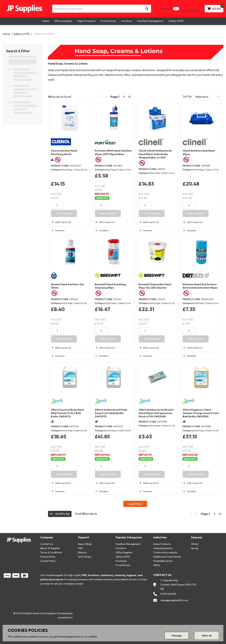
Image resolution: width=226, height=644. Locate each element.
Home (46, 21)
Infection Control (44, 34)
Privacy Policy (48, 557)
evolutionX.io (65, 618)
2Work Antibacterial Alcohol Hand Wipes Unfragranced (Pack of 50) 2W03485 (156, 413)
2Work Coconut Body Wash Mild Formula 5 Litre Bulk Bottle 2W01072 (67, 413)
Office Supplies (63, 21)
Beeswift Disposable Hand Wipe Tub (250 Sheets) (155, 286)
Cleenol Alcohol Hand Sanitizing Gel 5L (64, 152)
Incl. (166, 9)
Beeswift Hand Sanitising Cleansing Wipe (110, 286)
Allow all (207, 636)
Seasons (197, 537)
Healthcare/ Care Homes (167, 557)
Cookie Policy (48, 561)
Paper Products (87, 21)
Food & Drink (108, 21)
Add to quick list (61, 222)
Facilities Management (150, 21)
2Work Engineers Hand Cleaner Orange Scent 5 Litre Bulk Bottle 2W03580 (201, 413)
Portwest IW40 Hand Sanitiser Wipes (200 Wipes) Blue (113, 152)
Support (84, 537)
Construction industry (165, 552)
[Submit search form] (147, 9)
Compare (58, 231)
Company (47, 537)
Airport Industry (162, 544)
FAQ (80, 548)
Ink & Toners (85, 557)
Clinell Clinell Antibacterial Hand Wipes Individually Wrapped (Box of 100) (155, 154)
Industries (160, 537)
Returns (82, 552)
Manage (177, 636)
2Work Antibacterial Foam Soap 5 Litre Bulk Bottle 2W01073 (111, 413)
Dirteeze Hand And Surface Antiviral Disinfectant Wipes (200, 286)
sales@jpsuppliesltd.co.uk (174, 600)
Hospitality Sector (163, 561)
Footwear (121, 561)
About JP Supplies (50, 548)
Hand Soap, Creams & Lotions (76, 170)
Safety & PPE (176, 21)
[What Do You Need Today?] (102, 9)
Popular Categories (129, 537)
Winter (195, 544)
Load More (135, 504)
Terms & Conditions (51, 552)
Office (157, 565)
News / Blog (85, 544)
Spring (195, 548)
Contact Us (47, 544)
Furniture (127, 21)
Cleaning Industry (163, 548)
